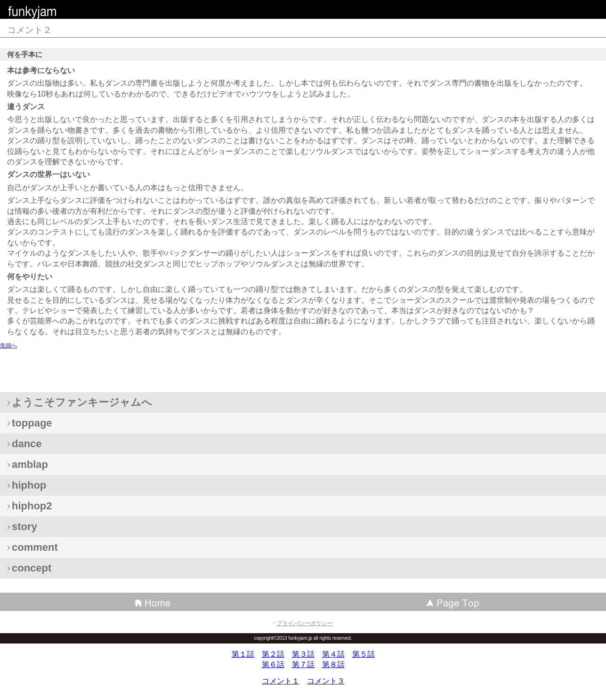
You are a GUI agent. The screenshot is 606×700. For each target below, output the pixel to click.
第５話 (364, 654)
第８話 (333, 664)
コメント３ (326, 681)
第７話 (303, 664)
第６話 (273, 664)
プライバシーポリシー (305, 623)
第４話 (333, 654)
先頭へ (8, 346)
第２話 (273, 654)
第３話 (303, 654)
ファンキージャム (75, 12)
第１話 (243, 654)
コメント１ (281, 681)
